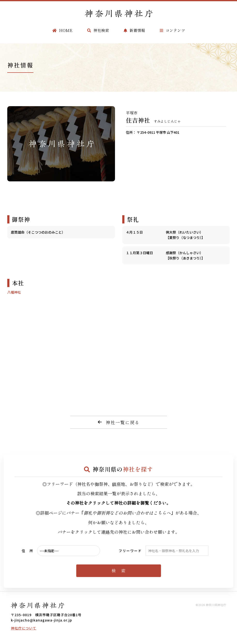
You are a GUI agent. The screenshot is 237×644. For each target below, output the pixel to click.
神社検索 (98, 30)
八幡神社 (14, 292)
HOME (62, 30)
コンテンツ (172, 30)
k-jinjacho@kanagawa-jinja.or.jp (42, 620)
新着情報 (134, 30)
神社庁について (24, 628)
